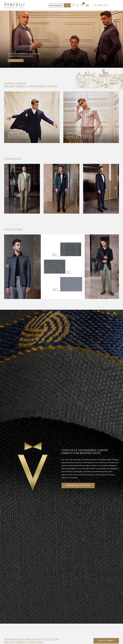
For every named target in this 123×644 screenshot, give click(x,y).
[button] (116, 188)
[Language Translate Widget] (57, 5)
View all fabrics (106, 641)
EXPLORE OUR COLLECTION (78, 485)
